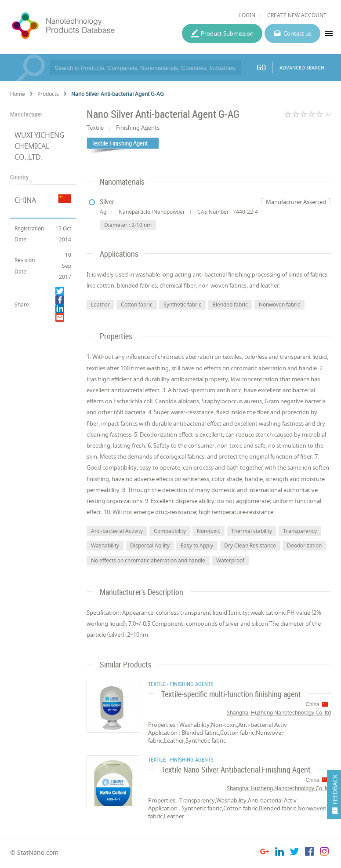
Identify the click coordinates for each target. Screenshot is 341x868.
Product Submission (227, 33)
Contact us (297, 33)
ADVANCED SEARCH (302, 67)
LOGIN (247, 15)
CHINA (25, 200)
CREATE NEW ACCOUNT (297, 15)
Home (18, 94)
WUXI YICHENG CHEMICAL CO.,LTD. (40, 146)
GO (261, 67)
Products (48, 94)
